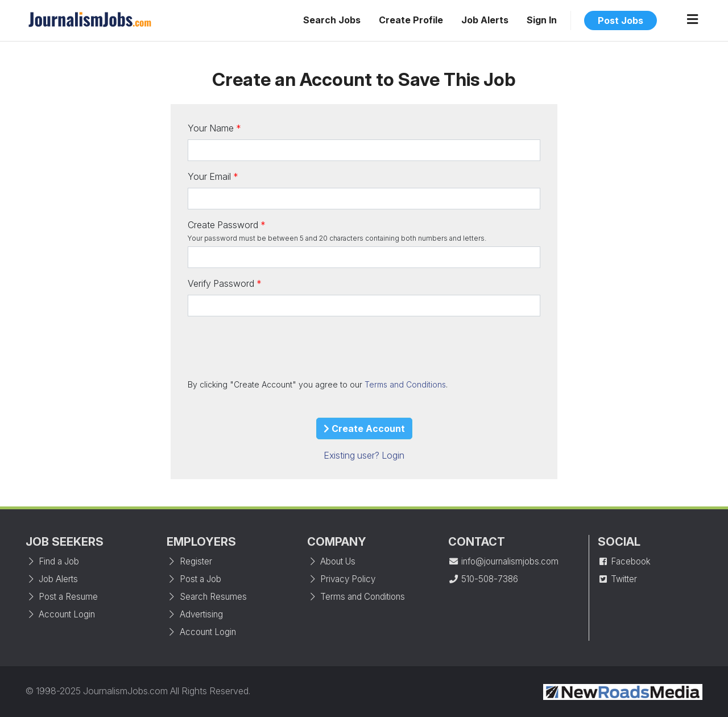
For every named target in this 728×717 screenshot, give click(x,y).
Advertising (195, 614)
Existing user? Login (364, 455)
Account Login (60, 614)
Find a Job (52, 561)
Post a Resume (62, 597)
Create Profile (411, 20)
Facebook (624, 561)
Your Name (211, 128)
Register (189, 561)
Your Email (209, 176)
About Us (331, 561)
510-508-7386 (483, 579)
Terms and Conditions (405, 384)
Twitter (617, 579)
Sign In (542, 20)
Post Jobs (621, 20)
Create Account (364, 428)
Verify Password (221, 283)
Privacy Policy (341, 579)
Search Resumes (207, 597)
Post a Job (194, 579)
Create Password (223, 225)
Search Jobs (332, 20)
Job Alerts (485, 20)
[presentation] (274, 347)
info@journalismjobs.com (503, 561)
